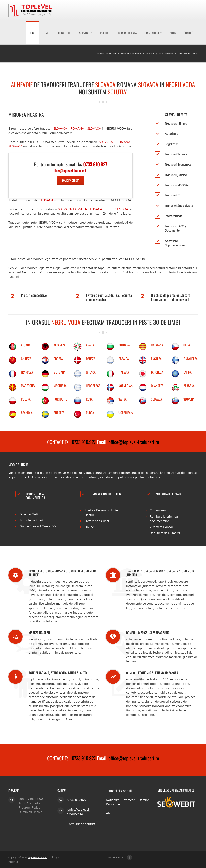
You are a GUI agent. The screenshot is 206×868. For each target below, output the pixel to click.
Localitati (65, 33)
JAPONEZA (157, 372)
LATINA (187, 372)
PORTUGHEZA (62, 399)
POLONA (26, 399)
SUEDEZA (59, 413)
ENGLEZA (156, 359)
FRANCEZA (27, 372)
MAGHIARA (60, 386)
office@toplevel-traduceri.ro (134, 442)
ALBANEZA (60, 345)
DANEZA (91, 359)
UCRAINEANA (126, 413)
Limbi (47, 33)
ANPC (110, 813)
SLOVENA (189, 399)
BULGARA (124, 345)
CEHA (187, 345)
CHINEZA (26, 359)
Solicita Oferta (71, 180)
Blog (173, 33)
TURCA (90, 413)
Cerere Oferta (127, 33)
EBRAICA (124, 359)
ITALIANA (124, 372)
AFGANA (26, 345)
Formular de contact (81, 824)
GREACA (91, 372)
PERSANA (189, 386)
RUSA (89, 399)
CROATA (58, 359)
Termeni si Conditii (119, 791)
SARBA (123, 399)
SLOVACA (157, 399)
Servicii (86, 33)
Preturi (105, 33)
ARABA (90, 345)
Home (32, 33)
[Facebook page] (129, 858)
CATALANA (157, 345)
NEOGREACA (93, 386)
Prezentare (153, 33)
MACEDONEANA (30, 386)
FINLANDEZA (191, 359)
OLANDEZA (157, 386)
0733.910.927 (84, 442)
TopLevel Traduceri (38, 857)
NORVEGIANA (126, 386)
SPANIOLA (27, 413)
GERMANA (59, 372)
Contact (189, 33)
